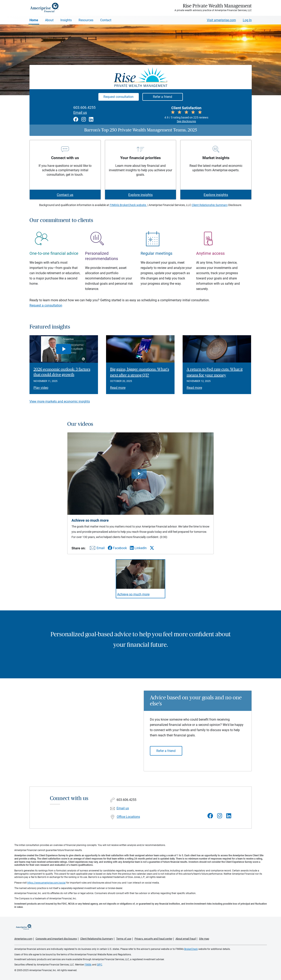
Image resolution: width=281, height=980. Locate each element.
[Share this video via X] (152, 548)
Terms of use (124, 939)
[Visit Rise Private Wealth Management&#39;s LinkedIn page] (229, 816)
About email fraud (186, 939)
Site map (204, 939)
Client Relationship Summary (210, 205)
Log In (247, 20)
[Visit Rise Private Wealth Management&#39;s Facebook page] (210, 816)
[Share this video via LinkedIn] (138, 548)
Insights (66, 20)
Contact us (65, 195)
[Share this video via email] (97, 549)
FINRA (88, 965)
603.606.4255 (84, 108)
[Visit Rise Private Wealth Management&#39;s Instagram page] (220, 816)
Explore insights (140, 195)
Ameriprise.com (23, 939)
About (49, 20)
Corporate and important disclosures (56, 939)
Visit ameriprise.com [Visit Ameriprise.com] (221, 20)
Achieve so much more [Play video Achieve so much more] (133, 594)
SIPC (100, 965)
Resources (86, 20)
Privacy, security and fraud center (153, 939)
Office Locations (128, 817)
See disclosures (186, 121)
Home (34, 20)
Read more (118, 388)
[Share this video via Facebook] (117, 548)
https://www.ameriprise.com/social (46, 883)
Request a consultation (46, 305)
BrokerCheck (191, 949)
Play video (41, 388)
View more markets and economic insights (60, 401)
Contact (106, 20)
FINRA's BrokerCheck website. (128, 205)
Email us (80, 113)
